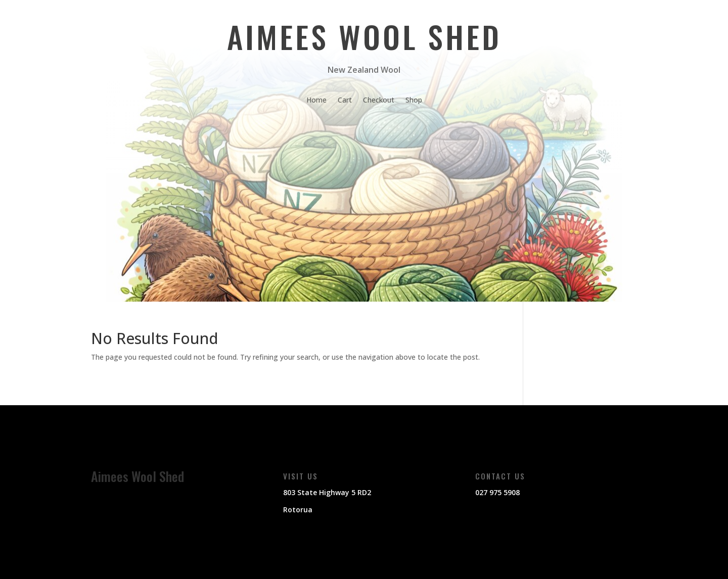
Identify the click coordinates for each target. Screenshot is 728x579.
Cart (345, 101)
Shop (414, 101)
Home (316, 101)
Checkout (379, 101)
